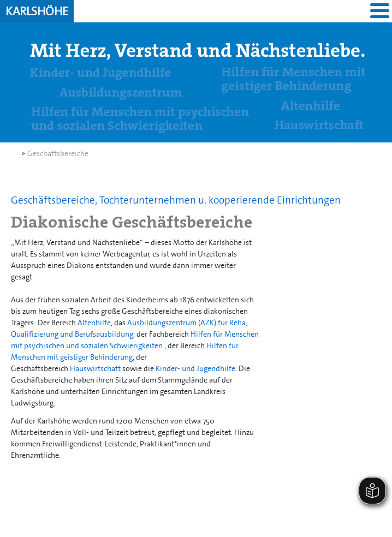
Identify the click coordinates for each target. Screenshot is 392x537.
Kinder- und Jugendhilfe (195, 368)
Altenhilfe (94, 323)
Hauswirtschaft (95, 368)
